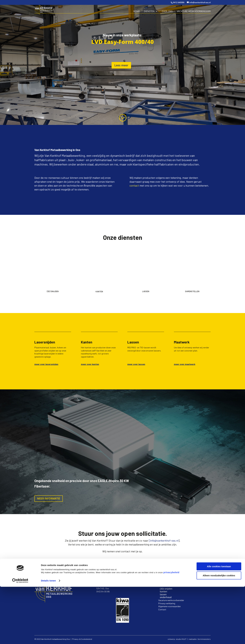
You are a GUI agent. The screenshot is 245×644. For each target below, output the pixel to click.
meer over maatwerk (185, 364)
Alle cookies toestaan (219, 624)
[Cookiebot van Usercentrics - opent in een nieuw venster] (20, 638)
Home (137, 11)
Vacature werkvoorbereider (171, 600)
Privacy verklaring (167, 603)
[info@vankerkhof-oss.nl (164, 540)
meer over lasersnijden (46, 364)
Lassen (146, 291)
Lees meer (121, 65)
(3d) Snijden (53, 291)
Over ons (167, 11)
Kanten (99, 291)
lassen (163, 594)
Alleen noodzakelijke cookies (219, 633)
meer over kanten (90, 364)
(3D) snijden (166, 589)
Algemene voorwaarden (169, 606)
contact (134, 185)
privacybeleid (171, 630)
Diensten (149, 11)
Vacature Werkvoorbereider (194, 11)
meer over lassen (136, 364)
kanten (164, 591)
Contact (162, 609)
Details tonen (48, 638)
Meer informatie (49, 498)
